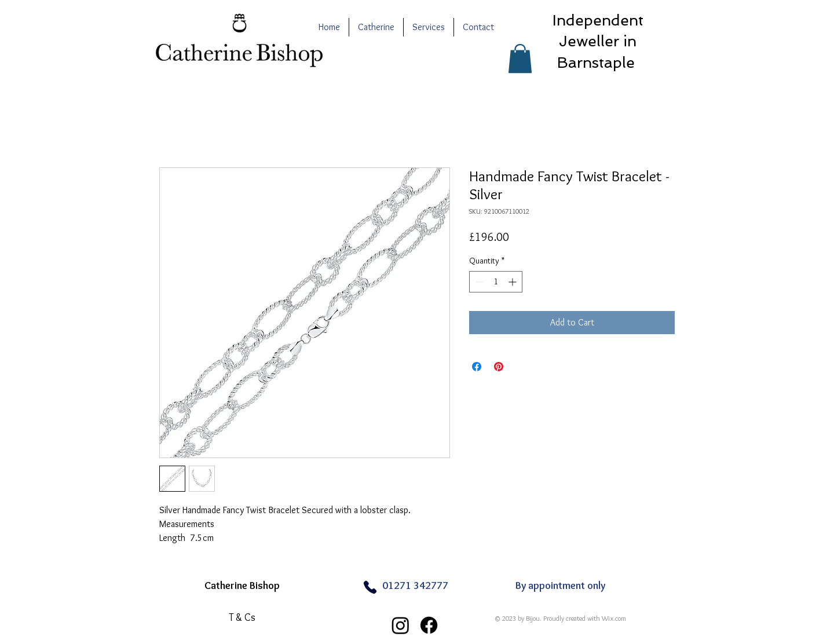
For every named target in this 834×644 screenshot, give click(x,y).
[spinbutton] (496, 282)
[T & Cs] (242, 618)
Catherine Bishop (242, 586)
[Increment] (513, 282)
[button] (520, 58)
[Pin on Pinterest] (499, 367)
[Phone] (370, 588)
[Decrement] (478, 282)
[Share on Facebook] (477, 367)
